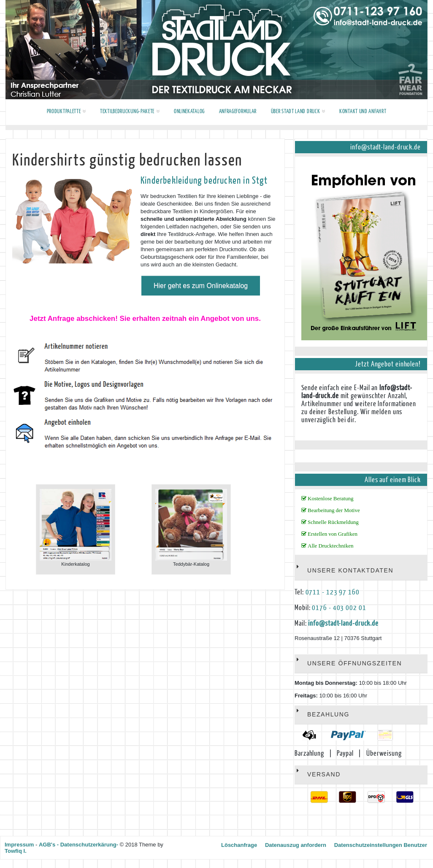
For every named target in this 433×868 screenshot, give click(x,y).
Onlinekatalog (189, 111)
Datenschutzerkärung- (89, 845)
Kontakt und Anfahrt (363, 111)
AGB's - (49, 845)
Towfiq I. (16, 851)
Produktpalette (66, 111)
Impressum (19, 845)
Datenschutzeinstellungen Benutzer (381, 845)
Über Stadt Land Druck (298, 111)
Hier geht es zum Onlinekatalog (201, 286)
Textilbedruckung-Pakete (130, 111)
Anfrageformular (238, 111)
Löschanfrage (239, 845)
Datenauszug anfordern (296, 845)
